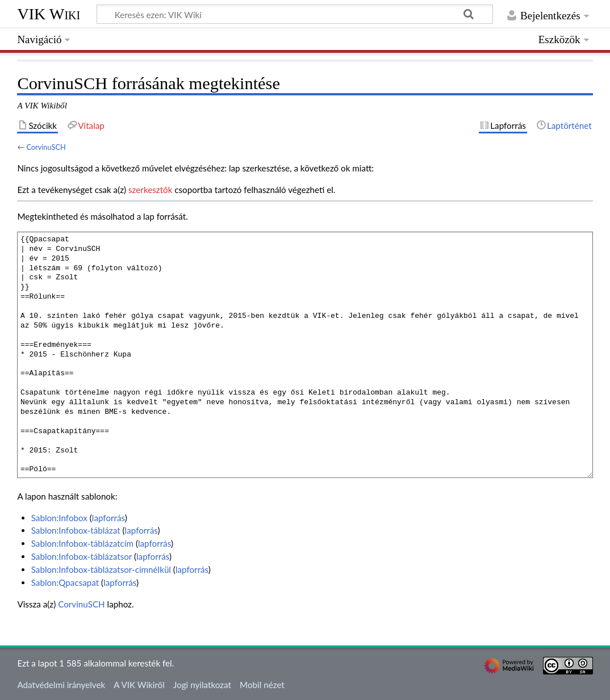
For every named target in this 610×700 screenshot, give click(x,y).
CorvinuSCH (46, 147)
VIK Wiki (49, 14)
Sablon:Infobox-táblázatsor (82, 556)
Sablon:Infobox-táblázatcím (82, 543)
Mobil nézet (262, 685)
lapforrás (108, 518)
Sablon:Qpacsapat (65, 582)
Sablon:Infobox (59, 518)
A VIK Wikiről (139, 685)
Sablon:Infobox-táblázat (76, 530)
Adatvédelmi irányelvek (61, 685)
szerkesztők (150, 190)
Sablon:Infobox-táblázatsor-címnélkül (101, 569)
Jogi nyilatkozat (202, 685)
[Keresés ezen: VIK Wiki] (295, 14)
